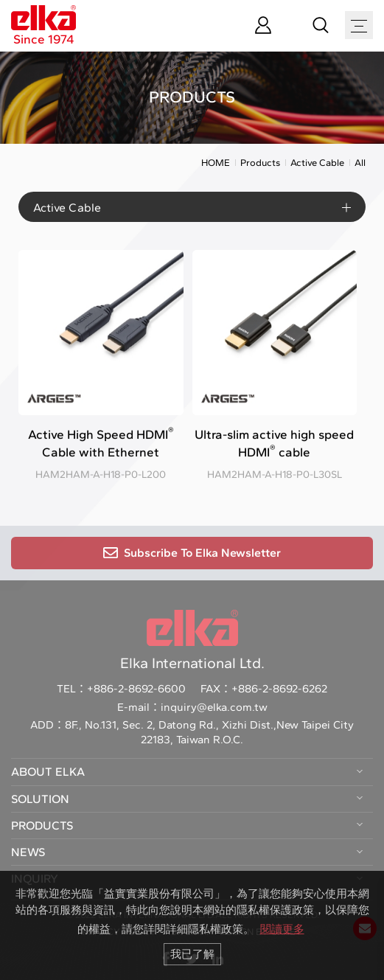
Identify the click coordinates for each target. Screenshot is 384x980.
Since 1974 (43, 26)
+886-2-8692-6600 (136, 689)
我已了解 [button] (192, 954)
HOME (216, 165)
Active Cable (317, 165)
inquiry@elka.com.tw (214, 707)
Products (260, 165)
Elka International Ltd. (192, 641)
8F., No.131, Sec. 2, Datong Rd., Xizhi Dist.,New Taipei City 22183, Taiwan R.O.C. (209, 732)
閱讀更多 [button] (282, 929)
